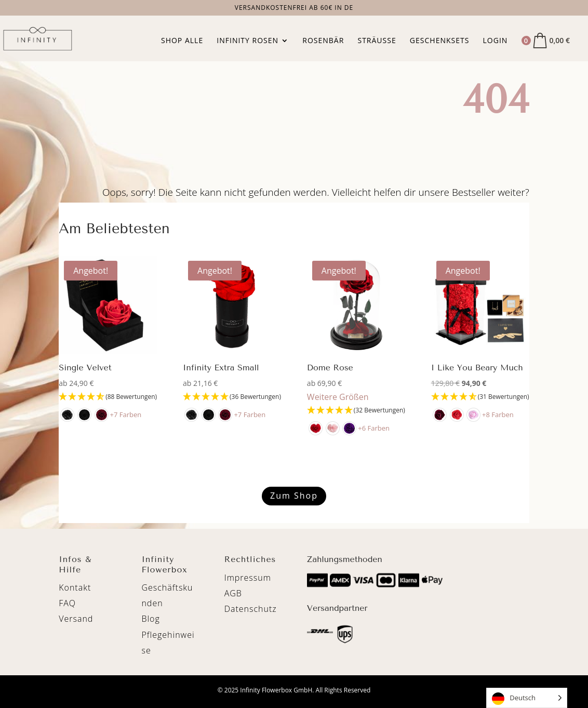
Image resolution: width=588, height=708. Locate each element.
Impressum (248, 578)
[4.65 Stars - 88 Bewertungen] (108, 397)
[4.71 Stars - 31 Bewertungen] (480, 397)
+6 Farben (374, 428)
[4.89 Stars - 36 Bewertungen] (232, 397)
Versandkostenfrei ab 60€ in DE (294, 8)
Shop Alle (182, 41)
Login (496, 41)
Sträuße (377, 41)
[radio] (67, 415)
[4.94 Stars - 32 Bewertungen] (356, 410)
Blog (150, 619)
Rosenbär (323, 41)
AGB (233, 593)
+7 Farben (126, 415)
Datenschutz (251, 609)
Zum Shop (294, 496)
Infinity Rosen (248, 41)
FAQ (67, 603)
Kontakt (75, 587)
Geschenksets (440, 41)
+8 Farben (498, 415)
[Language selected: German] (527, 698)
